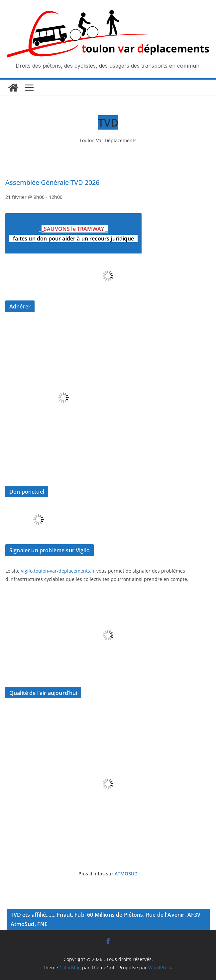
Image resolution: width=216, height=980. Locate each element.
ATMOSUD (126, 874)
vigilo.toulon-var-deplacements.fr (58, 571)
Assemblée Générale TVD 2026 (52, 182)
